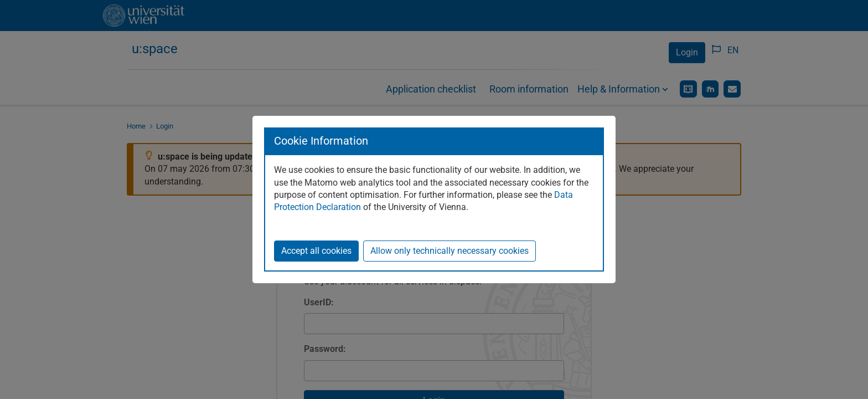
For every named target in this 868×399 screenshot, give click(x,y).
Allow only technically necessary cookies (449, 251)
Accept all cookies (316, 251)
